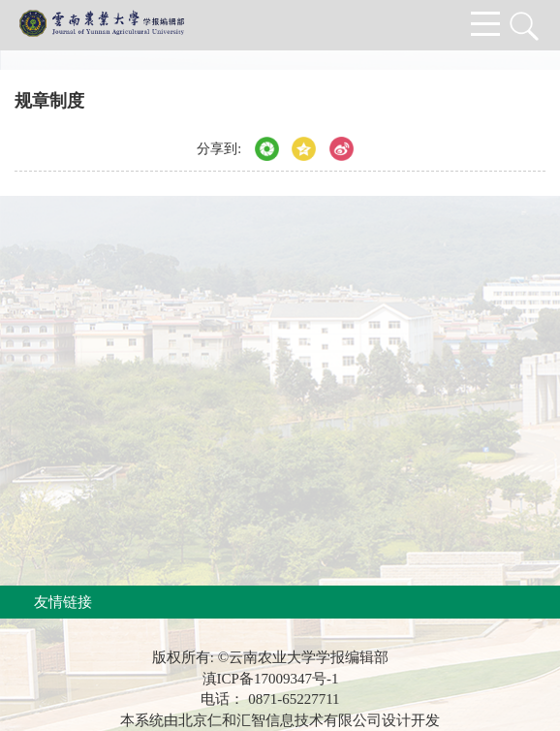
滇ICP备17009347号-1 (271, 679)
